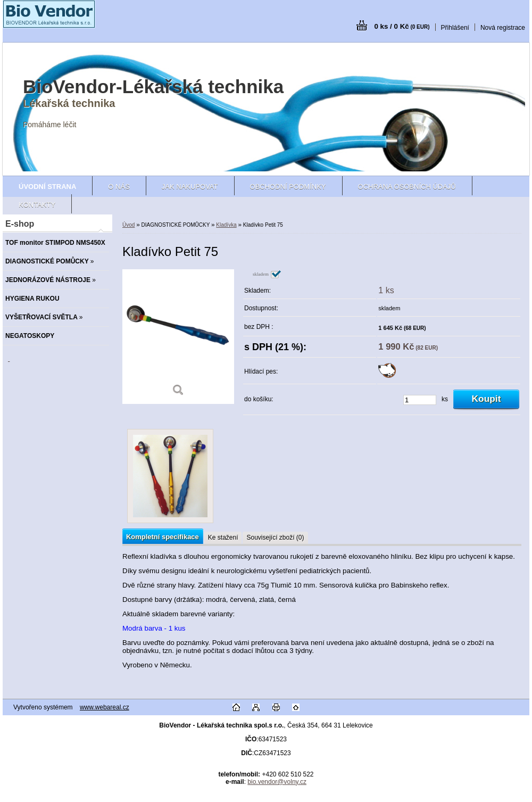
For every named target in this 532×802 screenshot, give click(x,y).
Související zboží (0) (275, 538)
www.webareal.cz (105, 707)
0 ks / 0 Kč (402, 26)
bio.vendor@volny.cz (277, 782)
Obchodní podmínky (288, 187)
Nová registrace (503, 28)
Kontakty (37, 205)
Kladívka (226, 225)
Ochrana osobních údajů (407, 187)
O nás (119, 187)
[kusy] (420, 400)
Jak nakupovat (190, 187)
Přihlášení (455, 28)
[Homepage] (47, 187)
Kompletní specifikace (163, 537)
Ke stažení (223, 538)
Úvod (128, 225)
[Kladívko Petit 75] (178, 337)
